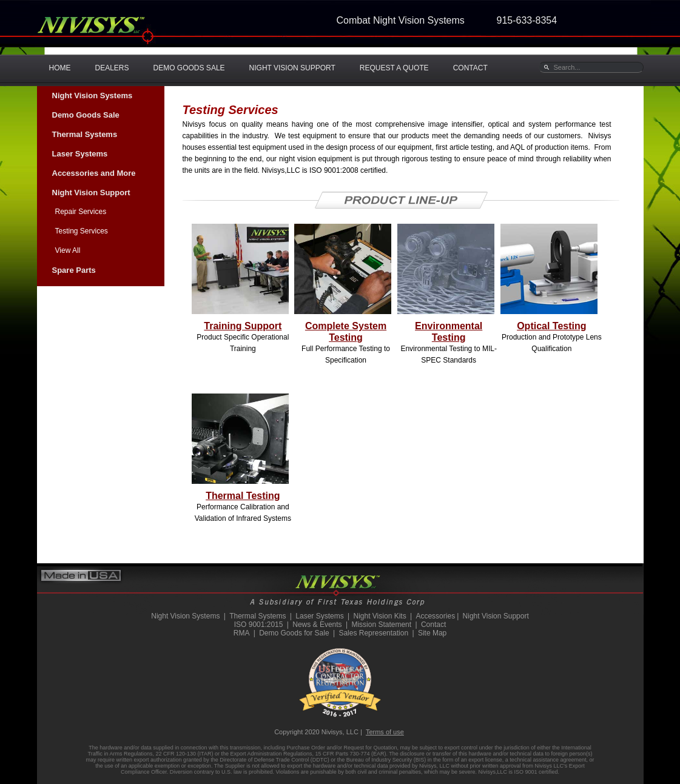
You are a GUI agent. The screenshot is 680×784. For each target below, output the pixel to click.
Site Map (432, 633)
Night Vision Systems (93, 95)
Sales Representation (373, 633)
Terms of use (385, 732)
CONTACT (470, 68)
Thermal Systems (85, 134)
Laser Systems (80, 154)
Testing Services (82, 231)
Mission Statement (381, 625)
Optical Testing (551, 326)
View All (68, 250)
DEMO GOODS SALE (189, 68)
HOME (60, 68)
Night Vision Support (91, 193)
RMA (242, 633)
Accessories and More (94, 173)
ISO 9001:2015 (259, 625)
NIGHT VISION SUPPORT (292, 68)
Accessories (435, 616)
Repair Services (81, 212)
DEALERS (112, 68)
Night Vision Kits (379, 616)
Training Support (243, 326)
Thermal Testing (243, 496)
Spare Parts (74, 270)
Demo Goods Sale (86, 115)
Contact (433, 625)
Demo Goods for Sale (294, 633)
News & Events (317, 625)
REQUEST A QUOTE (394, 68)
